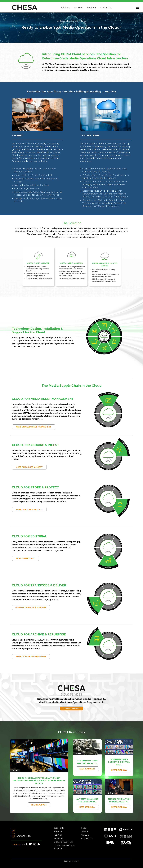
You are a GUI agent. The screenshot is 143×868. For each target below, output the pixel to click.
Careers (85, 835)
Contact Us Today (71, 701)
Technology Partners (64, 845)
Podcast (58, 835)
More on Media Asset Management (34, 427)
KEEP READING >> (39, 805)
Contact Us (106, 8)
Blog (84, 828)
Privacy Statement (71, 861)
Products (92, 8)
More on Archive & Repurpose (31, 657)
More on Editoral (25, 558)
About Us (58, 849)
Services (79, 8)
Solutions (65, 8)
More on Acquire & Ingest (29, 467)
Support (85, 831)
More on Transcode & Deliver (31, 607)
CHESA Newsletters (63, 842)
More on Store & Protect (29, 509)
